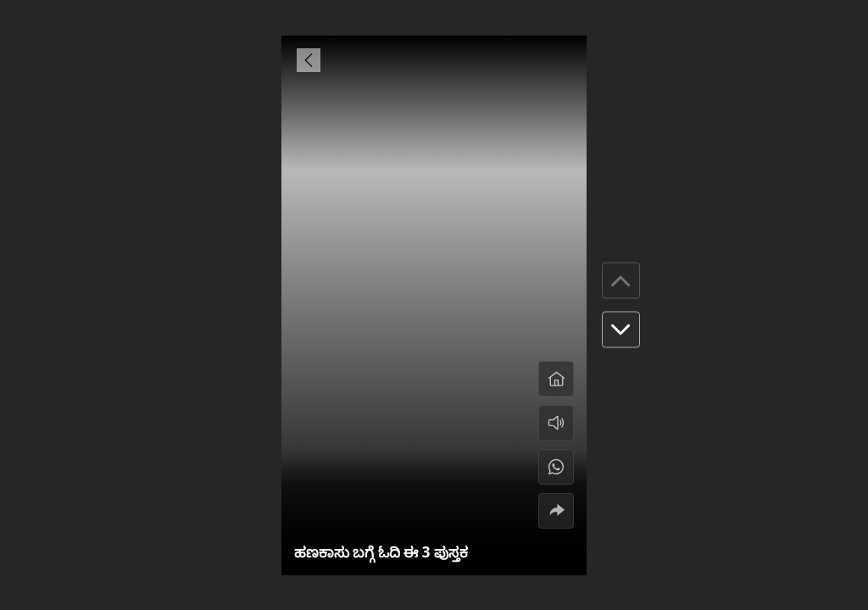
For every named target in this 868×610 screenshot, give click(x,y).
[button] (621, 330)
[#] (556, 467)
